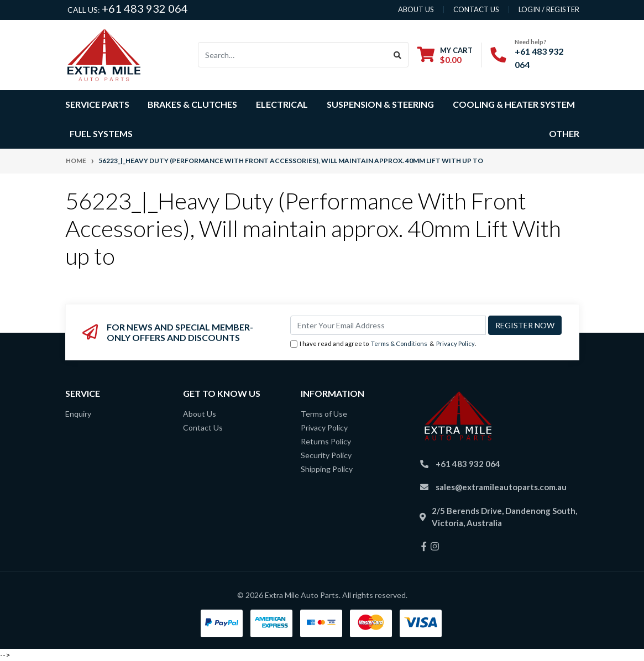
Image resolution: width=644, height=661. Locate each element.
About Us (200, 414)
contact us (476, 9)
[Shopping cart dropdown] (445, 55)
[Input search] (293, 55)
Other (564, 133)
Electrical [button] (282, 104)
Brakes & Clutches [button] (192, 104)
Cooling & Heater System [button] (514, 104)
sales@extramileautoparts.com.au (501, 487)
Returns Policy (326, 441)
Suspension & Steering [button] (380, 104)
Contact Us (203, 427)
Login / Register (549, 9)
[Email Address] (388, 325)
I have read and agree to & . (383, 344)
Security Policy (326, 455)
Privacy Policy (455, 343)
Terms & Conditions (399, 343)
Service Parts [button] (97, 104)
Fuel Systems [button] (101, 133)
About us (416, 9)
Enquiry (78, 414)
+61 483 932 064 (145, 8)
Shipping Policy (327, 469)
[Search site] (398, 55)
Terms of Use (324, 414)
